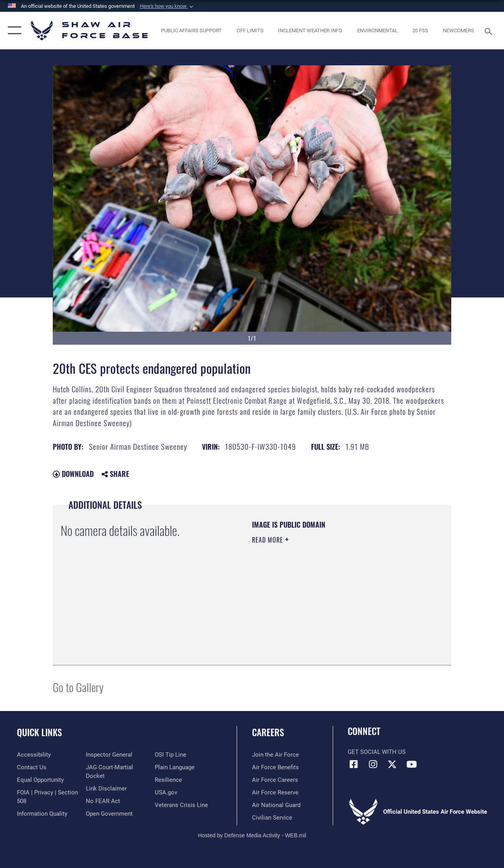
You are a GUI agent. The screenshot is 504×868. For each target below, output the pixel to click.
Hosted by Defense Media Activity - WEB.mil (252, 835)
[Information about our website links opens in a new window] (106, 789)
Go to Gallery (78, 687)
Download (73, 474)
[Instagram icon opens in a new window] (373, 764)
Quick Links (39, 732)
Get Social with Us (377, 752)
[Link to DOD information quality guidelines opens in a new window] (42, 814)
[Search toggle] (490, 30)
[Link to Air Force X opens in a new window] (392, 764)
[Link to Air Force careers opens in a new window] (275, 780)
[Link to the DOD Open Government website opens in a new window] (109, 814)
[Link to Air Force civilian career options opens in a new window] (272, 818)
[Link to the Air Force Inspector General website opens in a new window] (109, 755)
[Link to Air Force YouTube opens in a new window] (411, 764)
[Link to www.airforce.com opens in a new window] (275, 755)
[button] (167, 6)
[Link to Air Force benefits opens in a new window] (275, 767)
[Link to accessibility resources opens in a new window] (34, 755)
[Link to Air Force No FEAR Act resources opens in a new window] (103, 801)
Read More (269, 540)
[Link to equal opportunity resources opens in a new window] (40, 780)
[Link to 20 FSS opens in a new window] (420, 31)
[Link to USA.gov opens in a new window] (166, 792)
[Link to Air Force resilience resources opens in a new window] (168, 780)
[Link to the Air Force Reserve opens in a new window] (275, 792)
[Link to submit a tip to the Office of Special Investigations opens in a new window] (170, 755)
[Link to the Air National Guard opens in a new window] (276, 805)
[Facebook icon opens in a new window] (354, 764)
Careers (268, 732)
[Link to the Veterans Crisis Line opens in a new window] (181, 805)
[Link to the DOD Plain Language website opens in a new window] (175, 767)
